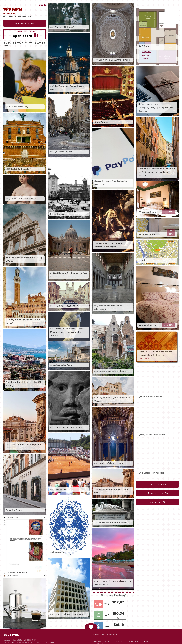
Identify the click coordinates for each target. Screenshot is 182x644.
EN (42, 5)
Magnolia (146, 52)
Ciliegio (145, 58)
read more (144, 359)
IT (39, 5)
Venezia (146, 55)
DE (45, 5)
